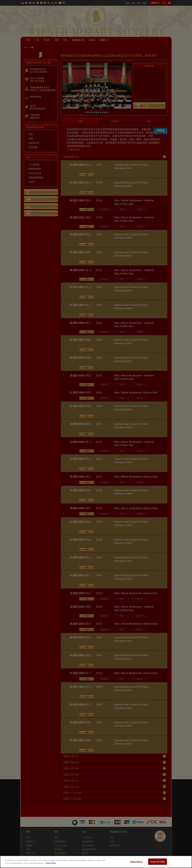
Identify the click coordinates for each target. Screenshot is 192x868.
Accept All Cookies (157, 862)
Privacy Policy (51, 863)
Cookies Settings (136, 862)
